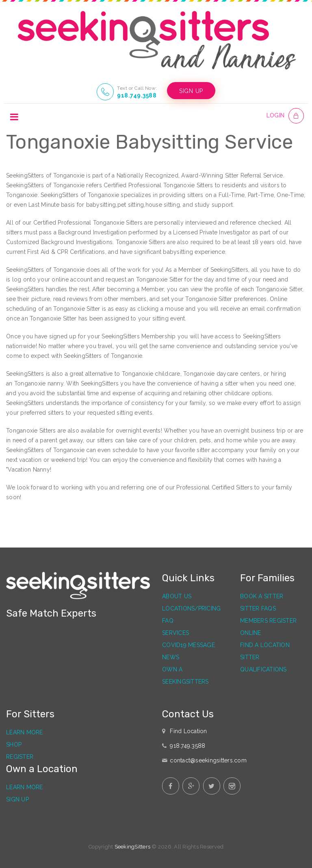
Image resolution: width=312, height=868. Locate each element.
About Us (177, 596)
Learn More (25, 732)
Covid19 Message (188, 645)
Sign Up (17, 799)
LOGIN (275, 115)
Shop (14, 745)
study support (214, 205)
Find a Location (265, 645)
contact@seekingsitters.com (208, 760)
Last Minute (44, 205)
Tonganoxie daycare (211, 374)
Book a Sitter (262, 596)
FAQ (168, 621)
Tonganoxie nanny (39, 383)
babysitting (101, 205)
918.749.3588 (137, 95)
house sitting (163, 205)
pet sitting (131, 205)
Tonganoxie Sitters (118, 223)
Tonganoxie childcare (151, 374)
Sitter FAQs (258, 608)
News (171, 657)
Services (175, 633)
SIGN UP (191, 91)
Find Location (188, 731)
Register (20, 757)
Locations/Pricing (191, 608)
